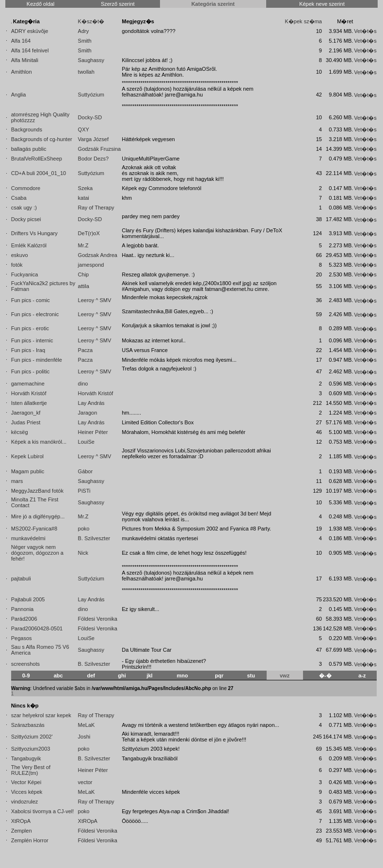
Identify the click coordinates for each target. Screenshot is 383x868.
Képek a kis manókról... (39, 442)
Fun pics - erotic (30, 328)
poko (84, 529)
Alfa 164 (21, 41)
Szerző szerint (118, 4)
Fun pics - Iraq (28, 350)
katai (84, 198)
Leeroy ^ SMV (95, 300)
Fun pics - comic (31, 300)
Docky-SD (90, 117)
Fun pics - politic (30, 371)
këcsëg (20, 432)
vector (85, 782)
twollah (86, 72)
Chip (84, 274)
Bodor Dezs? (94, 159)
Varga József (93, 139)
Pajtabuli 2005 (28, 599)
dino (83, 384)
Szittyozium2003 (31, 749)
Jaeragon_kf (26, 413)
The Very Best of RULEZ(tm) (31, 770)
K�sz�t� (91, 21)
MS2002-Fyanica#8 (34, 529)
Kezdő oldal (41, 4)
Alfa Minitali (25, 60)
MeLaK (87, 725)
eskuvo (20, 255)
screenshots (25, 664)
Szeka (86, 188)
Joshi (84, 737)
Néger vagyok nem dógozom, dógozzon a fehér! (37, 553)
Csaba (19, 198)
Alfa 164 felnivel (30, 50)
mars (17, 481)
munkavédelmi (28, 538)
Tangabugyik (26, 758)
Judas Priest (26, 422)
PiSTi (84, 491)
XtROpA (21, 821)
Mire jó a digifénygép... (38, 516)
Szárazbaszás (28, 725)
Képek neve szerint (322, 4)
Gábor (86, 471)
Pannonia (23, 609)
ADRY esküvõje (30, 31)
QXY (84, 129)
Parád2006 (24, 619)
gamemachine (28, 384)
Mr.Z (83, 245)
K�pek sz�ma (303, 21)
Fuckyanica (25, 274)
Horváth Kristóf (29, 393)
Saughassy (91, 60)
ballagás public (29, 149)
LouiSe (86, 442)
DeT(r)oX (89, 233)
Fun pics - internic (32, 340)
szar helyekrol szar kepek (41, 715)
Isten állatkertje (29, 403)
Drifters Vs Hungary (34, 233)
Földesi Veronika (98, 619)
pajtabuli (21, 579)
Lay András (91, 403)
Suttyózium (91, 95)
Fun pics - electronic (35, 314)
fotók (17, 265)
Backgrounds (27, 129)
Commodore (26, 188)
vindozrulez (25, 802)
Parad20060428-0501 (37, 628)
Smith (85, 41)
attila (84, 286)
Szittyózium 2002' (32, 737)
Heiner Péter (93, 432)
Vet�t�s (365, 31)
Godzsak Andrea (98, 255)
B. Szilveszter (94, 538)
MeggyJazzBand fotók (37, 491)
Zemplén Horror (30, 840)
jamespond (91, 265)
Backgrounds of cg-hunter (42, 139)
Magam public (28, 471)
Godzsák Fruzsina (100, 149)
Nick (83, 553)
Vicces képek (27, 792)
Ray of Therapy (96, 208)
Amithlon (22, 72)
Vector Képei (26, 782)
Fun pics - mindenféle (37, 360)
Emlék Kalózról (29, 245)
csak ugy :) (24, 208)
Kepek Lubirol (27, 456)
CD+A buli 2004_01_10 (39, 173)
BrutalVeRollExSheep (37, 159)
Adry (84, 31)
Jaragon (88, 413)
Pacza (86, 350)
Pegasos (22, 638)
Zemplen (22, 831)
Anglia (19, 95)
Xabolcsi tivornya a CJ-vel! (43, 811)
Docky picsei (26, 219)
